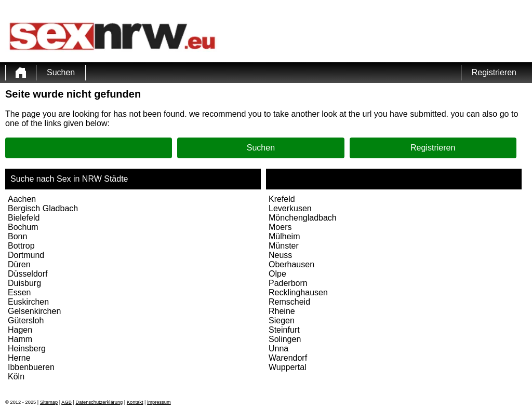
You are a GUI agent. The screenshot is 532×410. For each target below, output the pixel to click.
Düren (19, 264)
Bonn (17, 236)
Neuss (280, 255)
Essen (19, 292)
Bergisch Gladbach (43, 208)
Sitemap (49, 402)
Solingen (285, 339)
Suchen (61, 72)
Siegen (282, 320)
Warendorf (288, 358)
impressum (159, 402)
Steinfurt (284, 330)
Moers (280, 227)
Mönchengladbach (303, 218)
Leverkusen (290, 208)
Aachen (22, 199)
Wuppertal (288, 367)
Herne (19, 358)
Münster (284, 246)
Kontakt (135, 402)
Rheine (282, 311)
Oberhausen (291, 264)
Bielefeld (24, 218)
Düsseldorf (28, 274)
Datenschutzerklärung (99, 402)
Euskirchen (28, 302)
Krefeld (282, 199)
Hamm (20, 339)
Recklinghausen (298, 292)
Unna (278, 348)
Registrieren (494, 72)
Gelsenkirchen (34, 311)
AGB (66, 402)
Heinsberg (27, 348)
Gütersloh (26, 320)
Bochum (23, 227)
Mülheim (284, 236)
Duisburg (24, 283)
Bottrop (21, 246)
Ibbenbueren (31, 367)
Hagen (20, 330)
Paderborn (288, 283)
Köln (16, 377)
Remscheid (289, 302)
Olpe (277, 274)
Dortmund (26, 255)
